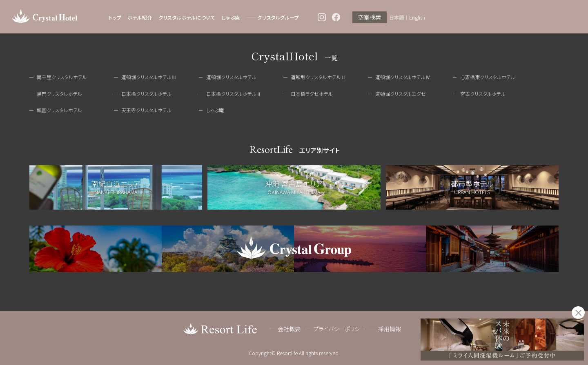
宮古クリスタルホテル (483, 94)
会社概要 (289, 329)
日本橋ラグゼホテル (312, 94)
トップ (115, 17)
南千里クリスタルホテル (62, 77)
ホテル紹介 (140, 17)
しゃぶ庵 (231, 17)
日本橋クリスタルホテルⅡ (234, 94)
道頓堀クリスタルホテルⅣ (403, 77)
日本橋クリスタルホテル (146, 94)
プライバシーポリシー (339, 329)
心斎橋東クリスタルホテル (488, 77)
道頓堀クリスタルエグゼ (401, 94)
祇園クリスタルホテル (59, 110)
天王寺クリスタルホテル (146, 110)
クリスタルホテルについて (187, 17)
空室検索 (370, 18)
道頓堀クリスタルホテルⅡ (318, 77)
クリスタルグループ (278, 17)
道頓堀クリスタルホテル (231, 77)
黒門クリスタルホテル (59, 94)
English (417, 18)
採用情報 (390, 329)
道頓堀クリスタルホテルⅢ (149, 77)
